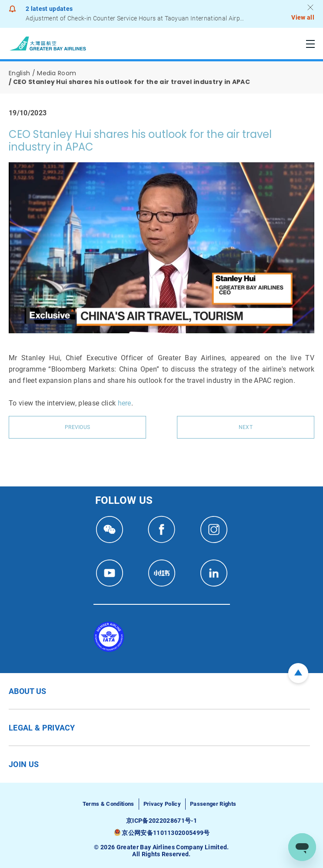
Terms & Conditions (108, 804)
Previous (77, 427)
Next (246, 427)
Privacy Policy (162, 804)
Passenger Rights (213, 804)
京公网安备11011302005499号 (166, 833)
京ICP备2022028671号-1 (161, 821)
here (125, 403)
